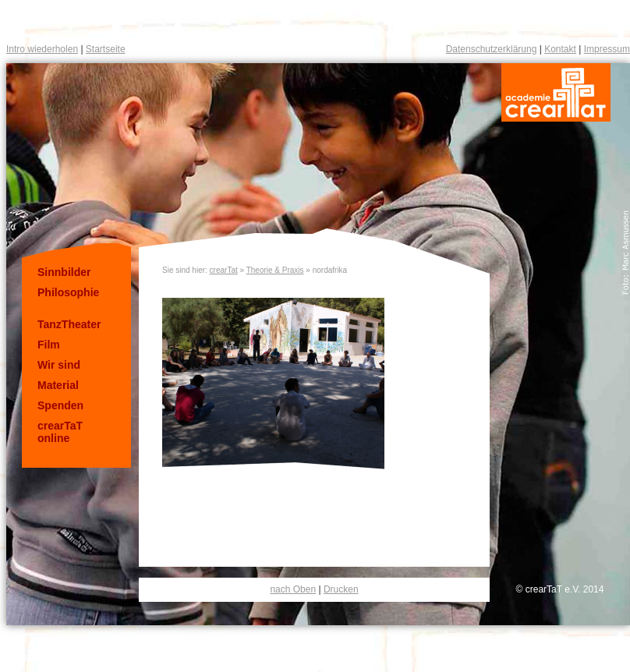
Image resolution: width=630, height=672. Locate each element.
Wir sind (59, 365)
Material (58, 385)
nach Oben (293, 589)
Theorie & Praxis (275, 270)
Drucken (341, 589)
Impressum (607, 49)
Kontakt (560, 49)
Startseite (106, 49)
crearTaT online (60, 432)
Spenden (60, 405)
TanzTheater (69, 324)
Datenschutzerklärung (492, 49)
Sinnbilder (64, 272)
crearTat (224, 270)
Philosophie (68, 292)
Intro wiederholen (42, 49)
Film (49, 345)
